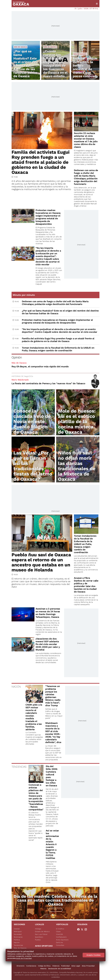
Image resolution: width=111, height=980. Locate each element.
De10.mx (60, 942)
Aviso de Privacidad (24, 958)
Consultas (60, 945)
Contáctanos (31, 966)
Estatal (17, 929)
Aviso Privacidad (88, 966)
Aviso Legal (76, 966)
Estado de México (42, 931)
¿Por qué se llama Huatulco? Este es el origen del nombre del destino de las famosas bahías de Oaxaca (25, 64)
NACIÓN (16, 687)
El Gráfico (60, 929)
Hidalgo (38, 929)
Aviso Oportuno (62, 940)
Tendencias (18, 945)
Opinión (17, 357)
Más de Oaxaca (20, 47)
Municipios (18, 937)
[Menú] (97, 4)
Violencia (56, 966)
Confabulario (61, 937)
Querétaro (39, 937)
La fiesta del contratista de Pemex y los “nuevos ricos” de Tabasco (48, 383)
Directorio (20, 966)
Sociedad (18, 934)
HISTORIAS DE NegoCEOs (22, 376)
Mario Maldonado (20, 380)
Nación (17, 942)
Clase (58, 931)
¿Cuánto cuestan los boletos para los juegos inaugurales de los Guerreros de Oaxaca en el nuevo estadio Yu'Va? (55, 66)
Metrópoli (18, 931)
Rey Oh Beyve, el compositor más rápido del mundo (40, 366)
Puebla (38, 940)
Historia (43, 969)
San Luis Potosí (41, 934)
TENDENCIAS (19, 767)
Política (17, 940)
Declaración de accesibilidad (60, 969)
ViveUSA (60, 934)
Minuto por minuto (24, 295)
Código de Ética (44, 966)
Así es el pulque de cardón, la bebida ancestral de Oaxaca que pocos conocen (85, 67)
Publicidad (65, 966)
